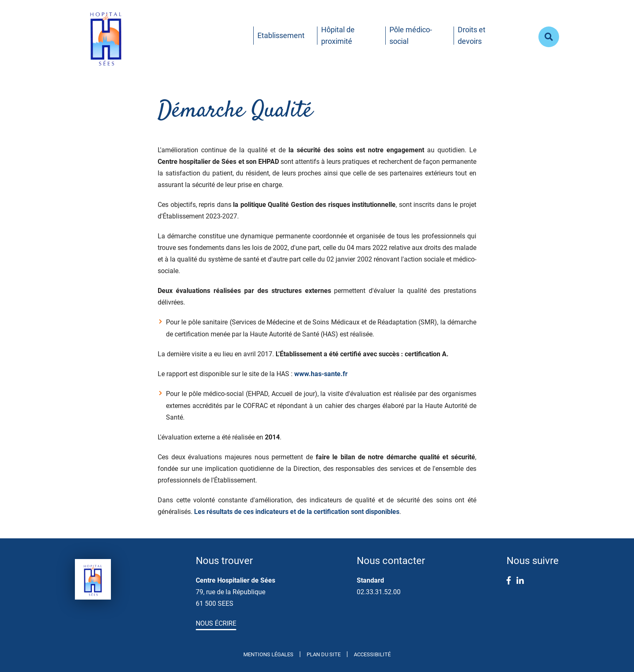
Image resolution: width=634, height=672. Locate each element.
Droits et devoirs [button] (472, 35)
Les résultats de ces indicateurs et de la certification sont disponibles (297, 512)
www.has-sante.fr (321, 374)
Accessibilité (372, 654)
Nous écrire (216, 623)
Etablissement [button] (281, 35)
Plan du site (324, 654)
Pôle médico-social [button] (411, 35)
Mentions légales (268, 654)
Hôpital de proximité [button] (338, 35)
